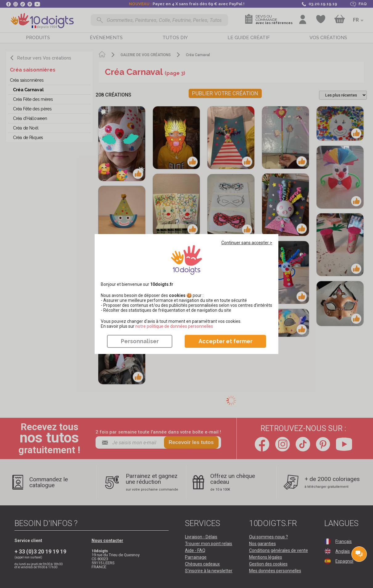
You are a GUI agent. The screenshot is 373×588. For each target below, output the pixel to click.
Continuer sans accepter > (247, 243)
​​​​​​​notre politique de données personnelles (174, 326)
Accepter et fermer (225, 341)
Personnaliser (140, 341)
